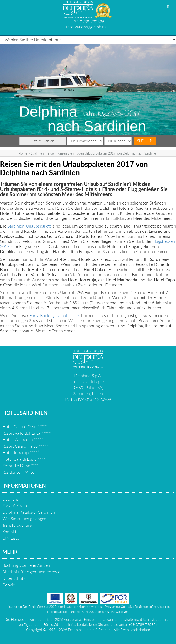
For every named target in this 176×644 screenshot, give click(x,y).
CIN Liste (11, 538)
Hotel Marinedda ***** (23, 439)
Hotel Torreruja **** (21, 452)
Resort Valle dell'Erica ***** (27, 433)
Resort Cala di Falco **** (25, 446)
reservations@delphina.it (88, 27)
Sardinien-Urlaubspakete (30, 226)
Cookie (9, 585)
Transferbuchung (17, 525)
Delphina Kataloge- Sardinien (29, 512)
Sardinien (37, 153)
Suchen (145, 141)
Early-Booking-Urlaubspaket (55, 315)
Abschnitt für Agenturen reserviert (33, 572)
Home (23, 153)
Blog (51, 153)
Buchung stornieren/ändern (27, 565)
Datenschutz (14, 578)
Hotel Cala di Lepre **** (24, 459)
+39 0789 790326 (88, 22)
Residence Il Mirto (18, 472)
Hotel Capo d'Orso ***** (25, 426)
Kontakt (9, 532)
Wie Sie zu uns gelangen (24, 519)
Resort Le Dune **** (20, 466)
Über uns (11, 499)
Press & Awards (16, 505)
